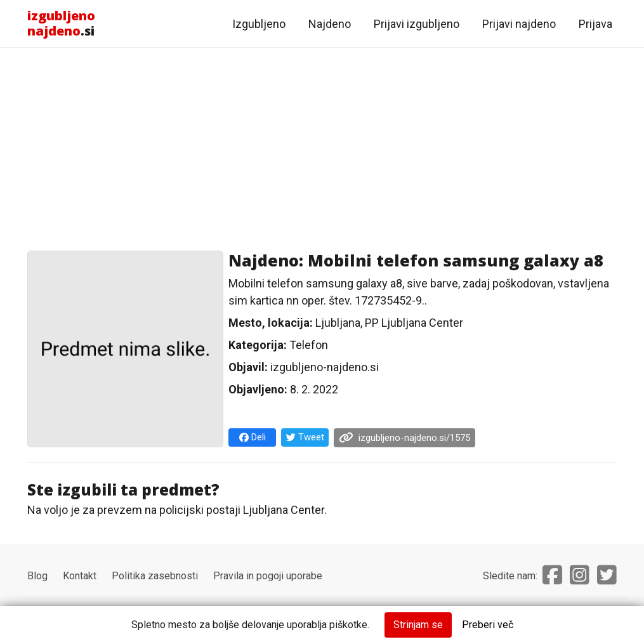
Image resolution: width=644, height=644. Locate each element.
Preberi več (488, 625)
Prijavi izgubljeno (417, 24)
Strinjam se (418, 625)
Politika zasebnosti (155, 576)
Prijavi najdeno (519, 24)
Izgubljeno (259, 24)
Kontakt (80, 576)
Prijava (595, 24)
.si (61, 23)
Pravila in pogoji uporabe (268, 576)
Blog (37, 576)
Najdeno (330, 24)
